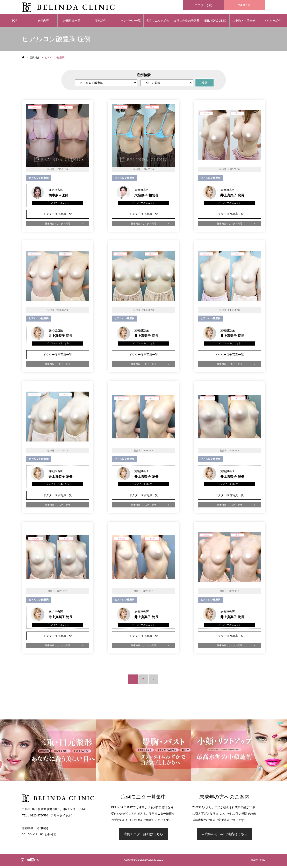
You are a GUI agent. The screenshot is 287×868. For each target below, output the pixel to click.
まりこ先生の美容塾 (187, 23)
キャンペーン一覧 (129, 23)
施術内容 (43, 23)
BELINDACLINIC (215, 23)
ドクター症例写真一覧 (58, 216)
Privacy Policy (257, 862)
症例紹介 (100, 23)
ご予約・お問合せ (244, 23)
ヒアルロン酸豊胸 (39, 180)
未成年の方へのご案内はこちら (224, 836)
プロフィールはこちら (58, 205)
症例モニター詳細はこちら (143, 836)
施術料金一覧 (72, 23)
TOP (15, 23)
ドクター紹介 (273, 23)
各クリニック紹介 (158, 23)
